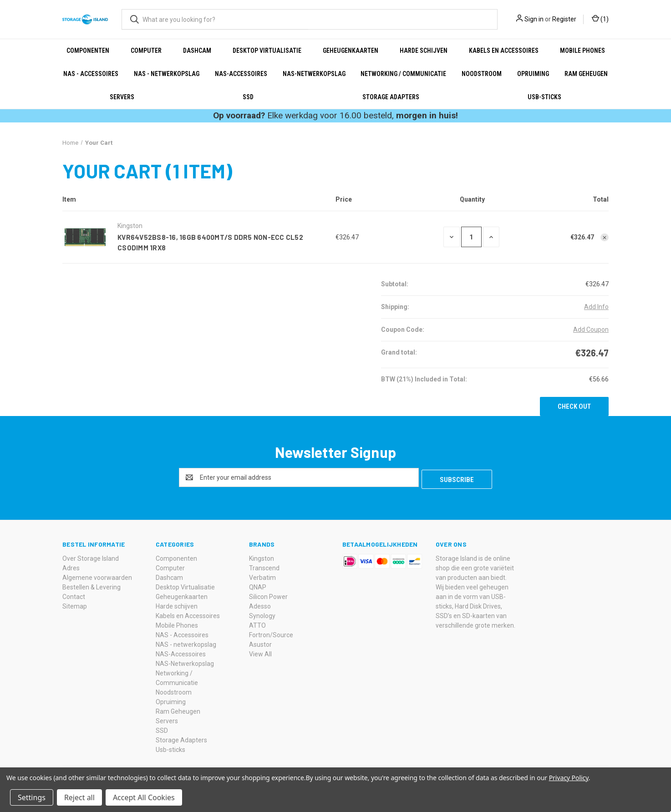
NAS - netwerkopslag (167, 74)
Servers (122, 97)
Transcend (264, 566)
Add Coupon (591, 330)
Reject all (79, 797)
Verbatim (262, 576)
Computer (146, 51)
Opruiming (533, 74)
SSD (248, 97)
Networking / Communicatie (403, 74)
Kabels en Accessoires (504, 51)
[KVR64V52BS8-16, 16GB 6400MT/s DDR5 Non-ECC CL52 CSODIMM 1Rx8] (471, 237)
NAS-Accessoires (241, 74)
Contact (74, 595)
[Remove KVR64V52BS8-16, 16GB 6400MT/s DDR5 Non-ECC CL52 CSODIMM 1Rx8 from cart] (605, 238)
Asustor (260, 643)
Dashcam (197, 51)
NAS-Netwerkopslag (314, 74)
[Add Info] (596, 307)
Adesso (260, 604)
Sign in (534, 19)
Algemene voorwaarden (97, 576)
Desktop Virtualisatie (267, 51)
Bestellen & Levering (91, 585)
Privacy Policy (569, 778)
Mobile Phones (582, 51)
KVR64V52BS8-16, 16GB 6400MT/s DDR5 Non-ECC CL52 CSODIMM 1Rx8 (210, 242)
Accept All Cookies (144, 797)
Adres (71, 566)
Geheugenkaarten (351, 51)
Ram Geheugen (586, 74)
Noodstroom (482, 74)
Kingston (262, 557)
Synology (262, 614)
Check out (574, 406)
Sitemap (75, 604)
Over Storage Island (91, 557)
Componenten (88, 51)
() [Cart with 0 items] (600, 19)
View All (260, 652)
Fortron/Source (271, 633)
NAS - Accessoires (91, 74)
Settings (32, 797)
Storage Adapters (391, 97)
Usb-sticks (544, 97)
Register (564, 19)
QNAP (258, 585)
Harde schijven (424, 51)
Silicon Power (268, 595)
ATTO (257, 624)
